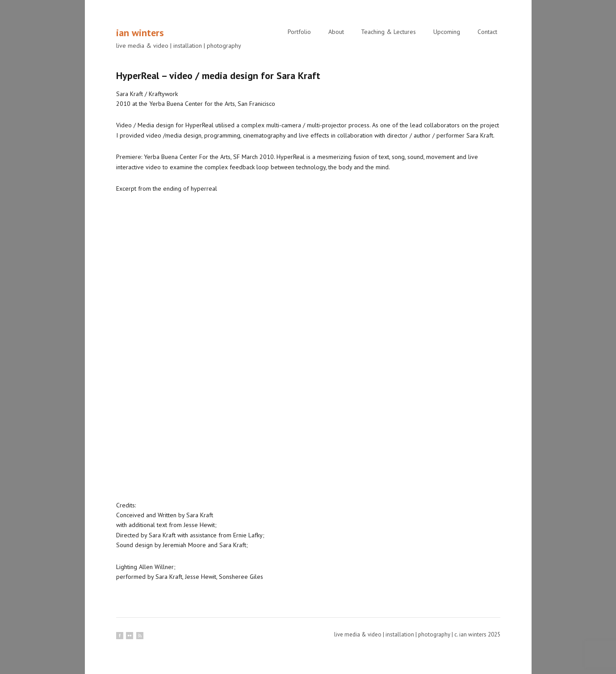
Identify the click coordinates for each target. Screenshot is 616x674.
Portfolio (299, 32)
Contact (487, 32)
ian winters (140, 33)
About (336, 32)
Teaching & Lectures (388, 32)
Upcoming (447, 32)
